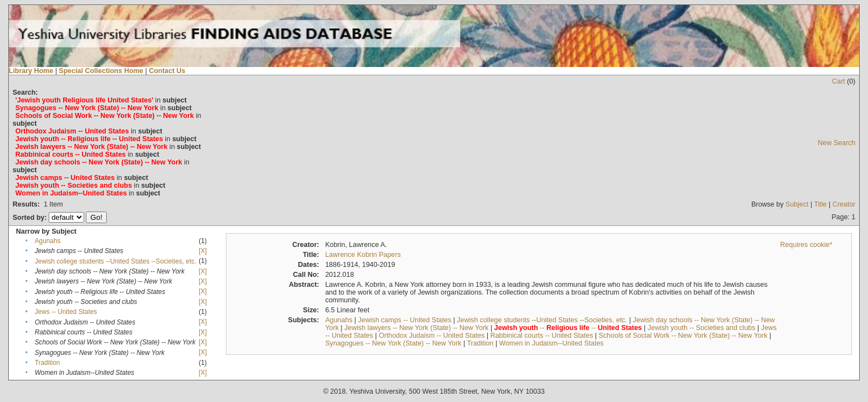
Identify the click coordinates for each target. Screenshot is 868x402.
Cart (839, 81)
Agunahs (48, 241)
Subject (797, 204)
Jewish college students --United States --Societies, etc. (116, 261)
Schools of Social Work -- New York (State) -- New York (683, 336)
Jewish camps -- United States (405, 320)
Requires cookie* (806, 245)
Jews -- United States (66, 312)
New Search (836, 143)
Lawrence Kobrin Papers (363, 255)
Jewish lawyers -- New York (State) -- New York (417, 328)
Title (820, 204)
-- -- (568, 328)
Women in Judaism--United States (552, 343)
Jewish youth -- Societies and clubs (702, 328)
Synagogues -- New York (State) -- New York (393, 343)
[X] (203, 251)
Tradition (48, 363)
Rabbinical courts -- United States (542, 336)
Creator (844, 204)
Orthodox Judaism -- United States (432, 336)
